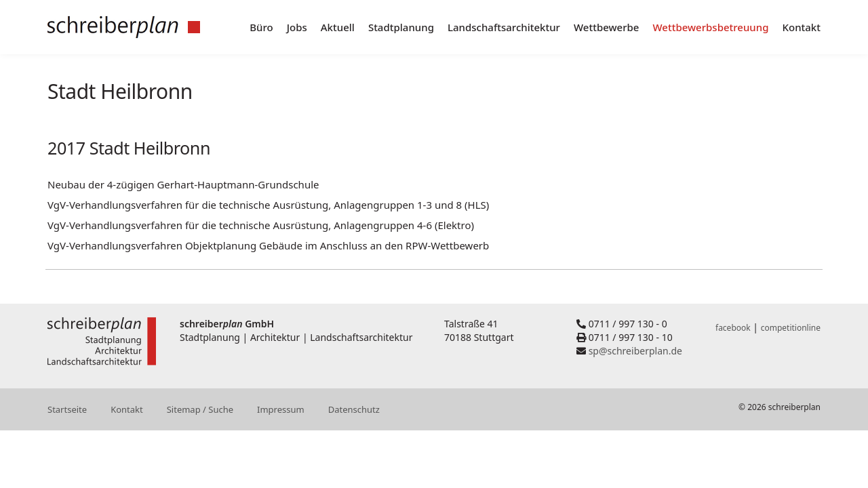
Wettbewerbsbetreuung (710, 27)
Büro (261, 27)
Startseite (67, 409)
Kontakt (801, 27)
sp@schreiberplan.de (635, 351)
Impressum (281, 409)
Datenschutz (354, 409)
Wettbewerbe (607, 27)
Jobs (297, 27)
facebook (733, 328)
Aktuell (338, 27)
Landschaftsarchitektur (504, 27)
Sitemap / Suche (200, 409)
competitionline (791, 328)
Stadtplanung (401, 27)
